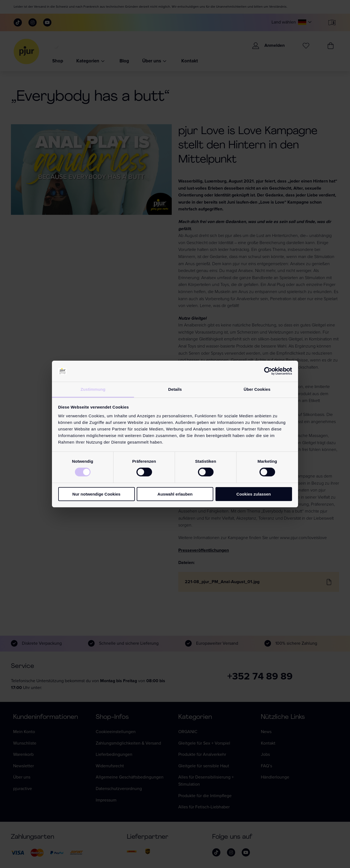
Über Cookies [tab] (257, 389)
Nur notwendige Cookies (97, 494)
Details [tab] (175, 389)
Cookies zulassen (254, 494)
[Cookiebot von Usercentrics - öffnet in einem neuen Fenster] (268, 371)
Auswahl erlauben (175, 494)
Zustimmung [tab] (93, 389)
